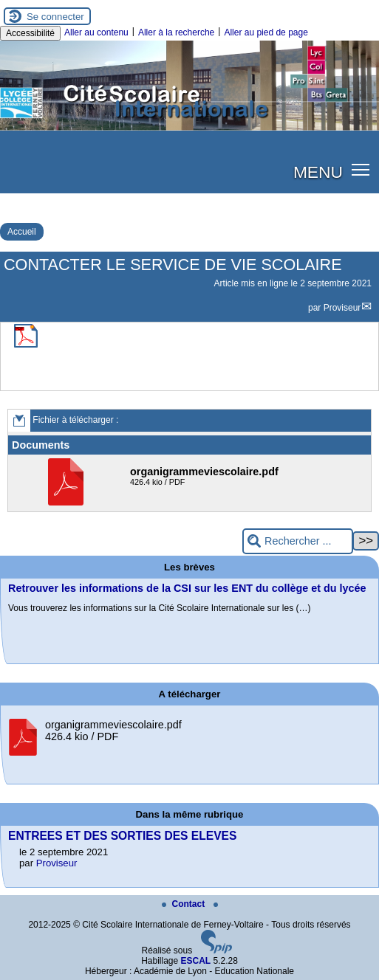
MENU (318, 172)
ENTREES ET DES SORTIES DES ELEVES (122, 836)
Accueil (22, 232)
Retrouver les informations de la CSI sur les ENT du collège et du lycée (187, 588)
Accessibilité (30, 33)
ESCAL (196, 961)
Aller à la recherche (176, 32)
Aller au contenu (96, 32)
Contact (185, 904)
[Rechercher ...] (298, 541)
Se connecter (55, 17)
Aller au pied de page (266, 32)
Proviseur (342, 308)
